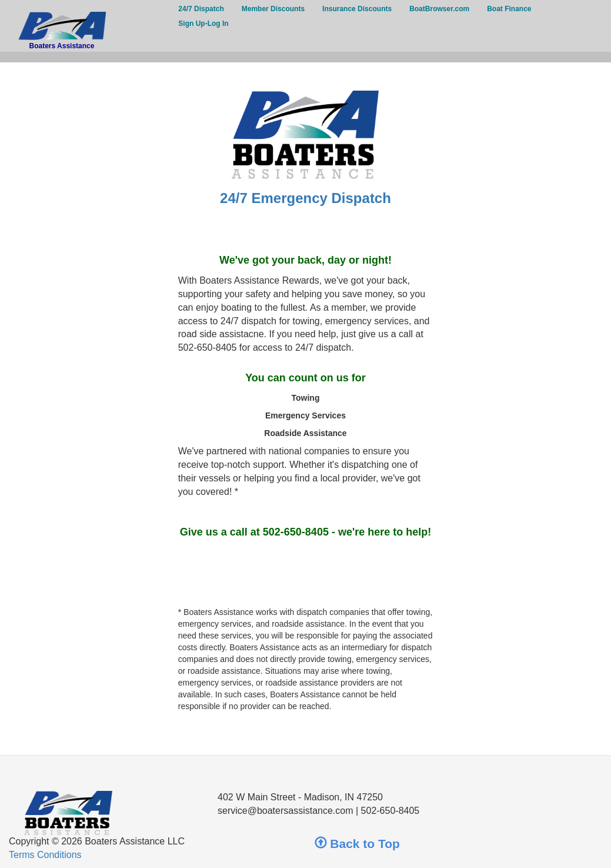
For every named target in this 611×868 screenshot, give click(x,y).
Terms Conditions (45, 855)
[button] (306, 57)
